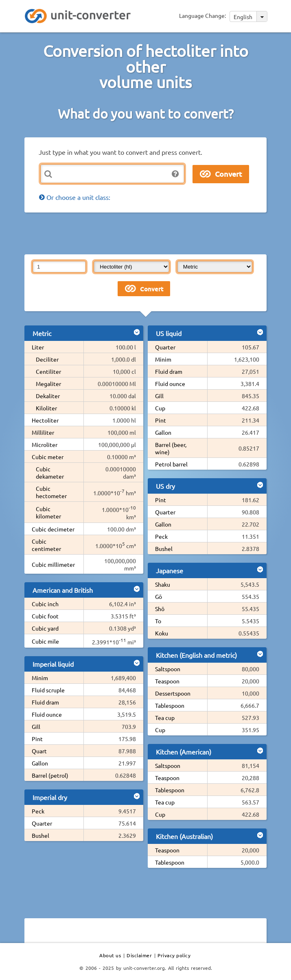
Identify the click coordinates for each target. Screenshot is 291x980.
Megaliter (48, 384)
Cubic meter (48, 457)
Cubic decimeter (53, 529)
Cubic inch (45, 604)
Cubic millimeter (53, 564)
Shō (160, 609)
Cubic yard (45, 628)
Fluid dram (45, 702)
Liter (38, 347)
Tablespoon (170, 705)
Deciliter (47, 359)
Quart (39, 751)
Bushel (40, 835)
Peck (38, 811)
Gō (159, 596)
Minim (40, 678)
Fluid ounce (47, 714)
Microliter (45, 444)
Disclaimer (139, 955)
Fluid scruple (48, 690)
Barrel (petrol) (50, 775)
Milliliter (43, 432)
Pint (37, 739)
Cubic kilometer (48, 512)
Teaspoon (167, 681)
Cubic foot (45, 616)
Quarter (42, 823)
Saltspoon (168, 669)
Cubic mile (45, 641)
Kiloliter (46, 408)
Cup (160, 408)
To (158, 621)
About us (110, 955)
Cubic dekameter (50, 473)
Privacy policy (174, 955)
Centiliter (48, 371)
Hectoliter (45, 420)
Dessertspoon (173, 693)
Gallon (40, 763)
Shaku (163, 584)
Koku (162, 633)
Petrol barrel (171, 464)
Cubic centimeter (46, 545)
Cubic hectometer (51, 492)
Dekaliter (48, 396)
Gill (36, 726)
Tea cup (165, 718)
